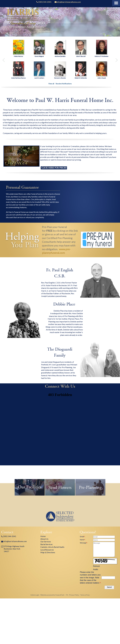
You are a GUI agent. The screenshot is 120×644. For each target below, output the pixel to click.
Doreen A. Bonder (60, 78)
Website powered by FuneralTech (52, 595)
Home (43, 536)
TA (67, 595)
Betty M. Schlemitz (81, 78)
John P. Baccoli (81, 56)
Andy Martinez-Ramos (18, 78)
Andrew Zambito (60, 56)
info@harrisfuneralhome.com (15, 541)
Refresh (96, 566)
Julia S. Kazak (102, 78)
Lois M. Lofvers (39, 78)
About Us (44, 539)
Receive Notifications (64, 84)
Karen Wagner (39, 56)
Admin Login (35, 595)
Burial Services (46, 544)
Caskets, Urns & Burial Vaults (52, 547)
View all (51, 84)
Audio (96, 569)
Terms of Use (85, 595)
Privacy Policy (74, 595)
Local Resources (47, 550)
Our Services (46, 542)
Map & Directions (48, 552)
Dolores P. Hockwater (102, 56)
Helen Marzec (18, 56)
